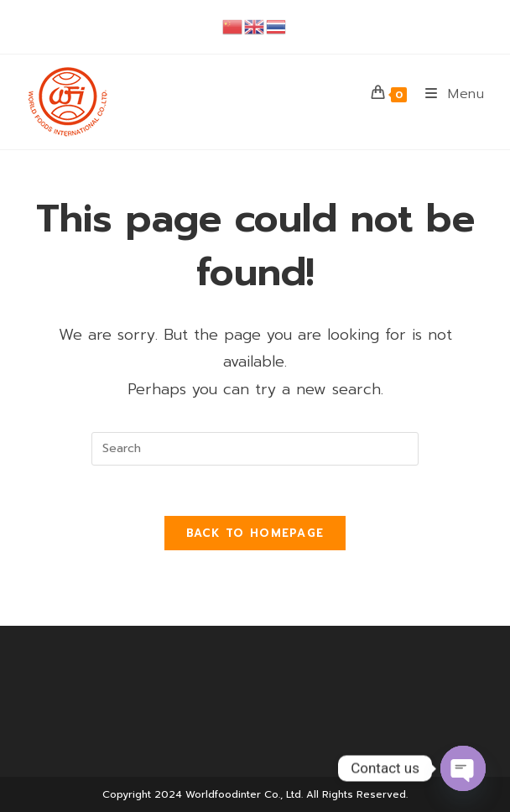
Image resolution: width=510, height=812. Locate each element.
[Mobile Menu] (449, 94)
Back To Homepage (255, 533)
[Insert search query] (255, 449)
